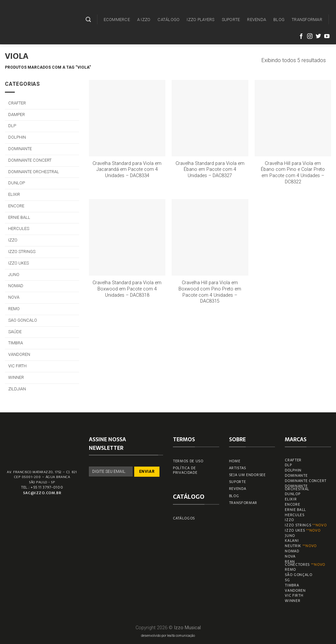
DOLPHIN (17, 137)
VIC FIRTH (17, 366)
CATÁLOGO (168, 20)
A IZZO (144, 20)
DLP (12, 126)
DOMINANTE (20, 149)
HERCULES (19, 229)
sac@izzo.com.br (42, 493)
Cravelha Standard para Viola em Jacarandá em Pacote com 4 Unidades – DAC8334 (127, 170)
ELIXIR (14, 194)
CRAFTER (17, 103)
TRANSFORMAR (307, 20)
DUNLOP (17, 183)
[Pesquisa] (88, 20)
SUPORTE (231, 20)
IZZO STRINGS (22, 252)
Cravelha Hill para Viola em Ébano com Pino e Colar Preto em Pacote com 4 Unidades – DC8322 (293, 173)
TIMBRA (16, 343)
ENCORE (16, 206)
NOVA (14, 297)
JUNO (14, 275)
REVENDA (257, 20)
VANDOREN (19, 354)
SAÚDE (15, 332)
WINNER (16, 377)
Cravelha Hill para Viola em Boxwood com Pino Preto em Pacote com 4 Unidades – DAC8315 (210, 292)
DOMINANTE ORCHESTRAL (34, 172)
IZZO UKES (19, 263)
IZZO (13, 240)
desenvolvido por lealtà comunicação (168, 636)
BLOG (279, 20)
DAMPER (17, 115)
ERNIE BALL (19, 217)
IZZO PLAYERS (200, 20)
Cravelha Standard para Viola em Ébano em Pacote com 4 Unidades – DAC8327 (210, 170)
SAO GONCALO (23, 320)
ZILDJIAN (17, 389)
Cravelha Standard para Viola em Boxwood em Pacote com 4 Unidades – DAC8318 (127, 289)
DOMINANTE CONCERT (30, 160)
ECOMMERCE (117, 20)
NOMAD (16, 286)
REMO (14, 309)
